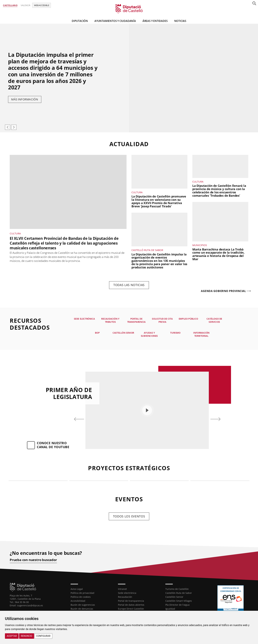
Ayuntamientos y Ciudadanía (115, 21)
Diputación (80, 21)
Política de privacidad (82, 593)
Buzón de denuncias (82, 609)
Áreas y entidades (155, 21)
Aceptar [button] (12, 636)
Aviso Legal (77, 589)
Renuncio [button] (27, 636)
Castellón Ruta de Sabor (179, 593)
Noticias (180, 21)
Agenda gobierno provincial (223, 291)
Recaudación (125, 597)
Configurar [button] (43, 636)
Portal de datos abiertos (131, 605)
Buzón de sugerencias (83, 605)
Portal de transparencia (131, 601)
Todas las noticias (129, 285)
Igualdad (170, 609)
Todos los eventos (129, 516)
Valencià (26, 5)
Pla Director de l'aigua (177, 605)
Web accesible (42, 5)
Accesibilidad (78, 601)
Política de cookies (81, 597)
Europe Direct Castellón (131, 609)
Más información (25, 99)
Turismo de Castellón (177, 589)
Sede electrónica (127, 593)
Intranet (122, 589)
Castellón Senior (174, 597)
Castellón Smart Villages (179, 601)
